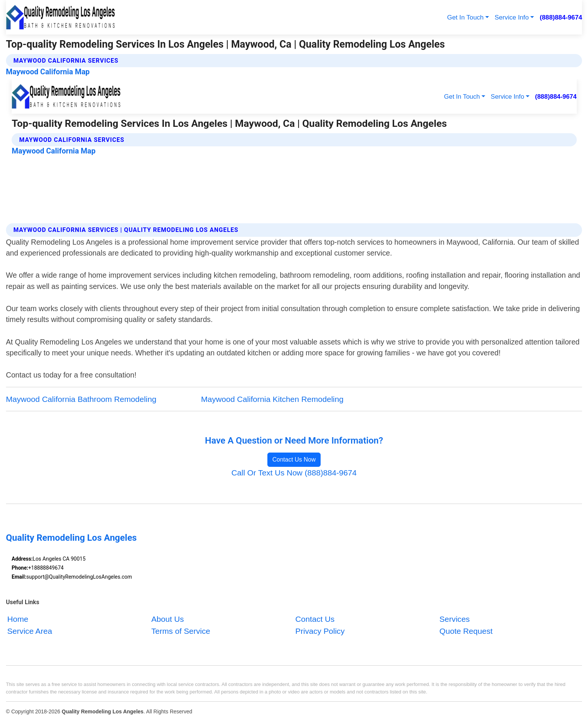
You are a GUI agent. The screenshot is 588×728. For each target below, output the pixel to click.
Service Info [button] (512, 17)
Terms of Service (181, 631)
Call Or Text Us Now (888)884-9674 (294, 473)
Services (455, 619)
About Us (167, 619)
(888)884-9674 (561, 17)
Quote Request (466, 631)
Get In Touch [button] (465, 17)
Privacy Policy (320, 631)
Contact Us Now (294, 460)
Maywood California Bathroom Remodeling (81, 399)
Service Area (30, 631)
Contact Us (315, 619)
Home (18, 619)
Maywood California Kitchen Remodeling (272, 399)
